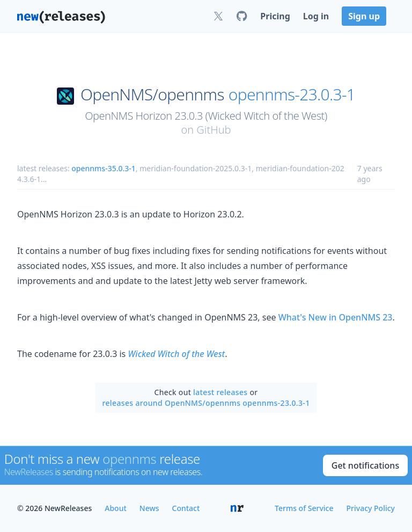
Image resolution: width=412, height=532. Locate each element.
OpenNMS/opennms (152, 94)
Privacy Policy (371, 508)
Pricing (275, 16)
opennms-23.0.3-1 (292, 94)
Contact (186, 508)
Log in (316, 16)
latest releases (220, 392)
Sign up (364, 16)
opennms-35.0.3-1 (104, 168)
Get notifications (365, 465)
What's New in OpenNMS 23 (336, 317)
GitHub (214, 130)
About (116, 508)
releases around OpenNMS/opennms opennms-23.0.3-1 (206, 403)
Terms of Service (304, 508)
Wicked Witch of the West (176, 354)
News (149, 508)
